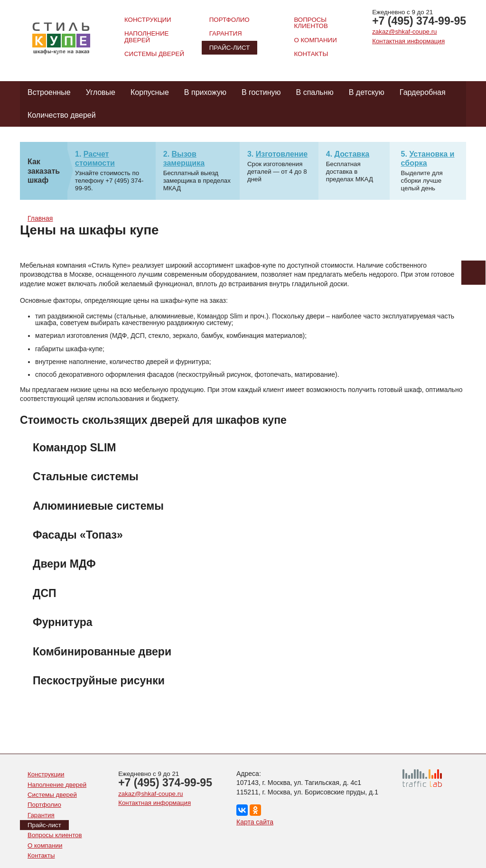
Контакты (311, 54)
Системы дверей (154, 54)
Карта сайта (255, 822)
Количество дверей (62, 115)
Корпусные (150, 92)
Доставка (352, 154)
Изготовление (282, 154)
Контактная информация (408, 41)
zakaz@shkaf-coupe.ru (404, 32)
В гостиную (261, 92)
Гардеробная (423, 92)
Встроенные (49, 92)
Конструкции (148, 20)
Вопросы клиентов (311, 23)
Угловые (101, 92)
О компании (315, 40)
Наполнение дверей (146, 37)
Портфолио (229, 20)
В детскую (367, 92)
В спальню (315, 92)
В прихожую (205, 92)
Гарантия (226, 33)
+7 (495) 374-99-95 (419, 21)
